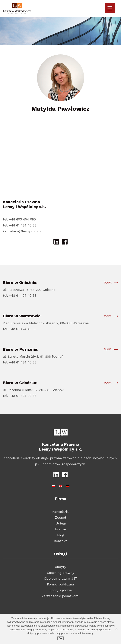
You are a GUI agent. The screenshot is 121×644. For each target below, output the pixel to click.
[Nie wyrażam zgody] (116, 629)
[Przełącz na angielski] (61, 485)
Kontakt (61, 541)
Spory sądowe (61, 590)
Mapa (108, 284)
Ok (61, 638)
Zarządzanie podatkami (61, 596)
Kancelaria (61, 512)
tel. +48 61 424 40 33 (20, 225)
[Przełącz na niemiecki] (68, 485)
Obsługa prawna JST (61, 579)
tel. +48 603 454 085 (19, 219)
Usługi (61, 523)
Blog (61, 535)
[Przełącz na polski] (53, 485)
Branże (61, 529)
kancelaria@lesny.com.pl (22, 231)
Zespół (61, 518)
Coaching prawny (61, 573)
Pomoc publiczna (61, 584)
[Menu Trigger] (110, 8)
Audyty (61, 567)
